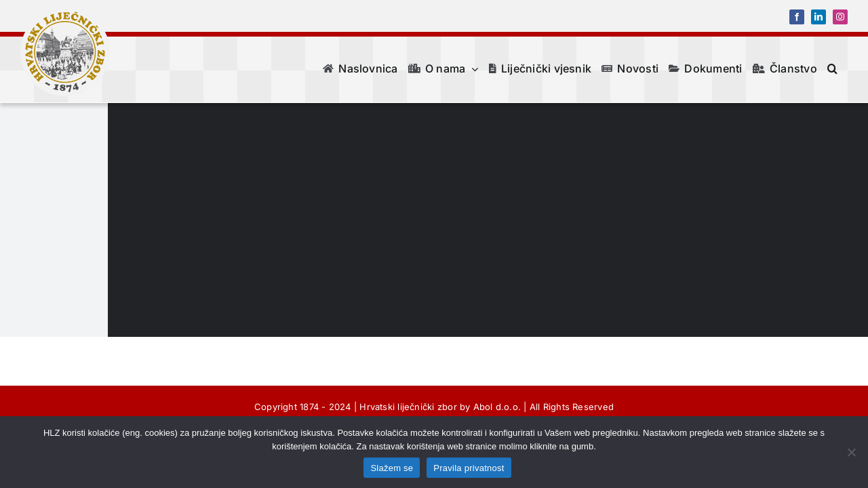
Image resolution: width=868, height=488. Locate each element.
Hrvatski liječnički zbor (408, 407)
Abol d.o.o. (497, 407)
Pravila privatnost (469, 468)
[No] (851, 452)
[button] (843, 68)
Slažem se (392, 468)
